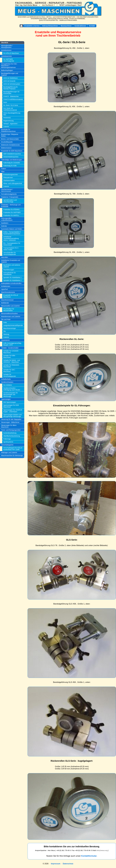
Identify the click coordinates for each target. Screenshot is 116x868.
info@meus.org (102, 850)
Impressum (56, 864)
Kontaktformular (89, 856)
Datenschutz (68, 864)
